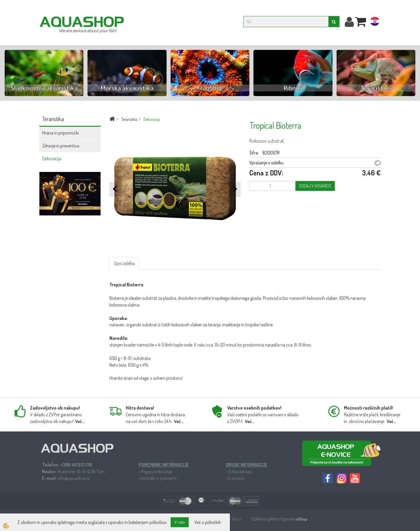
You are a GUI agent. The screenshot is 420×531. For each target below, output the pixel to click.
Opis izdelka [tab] (124, 263)
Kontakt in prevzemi (159, 478)
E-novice (236, 478)
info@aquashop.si (73, 478)
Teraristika (129, 119)
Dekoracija (52, 159)
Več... (80, 421)
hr (375, 22)
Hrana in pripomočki (61, 133)
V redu (180, 522)
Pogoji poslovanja (156, 471)
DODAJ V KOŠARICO (315, 186)
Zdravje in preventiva (61, 146)
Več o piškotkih (208, 522)
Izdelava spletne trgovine (274, 519)
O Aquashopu (240, 471)
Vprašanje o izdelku (266, 163)
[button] (235, 189)
